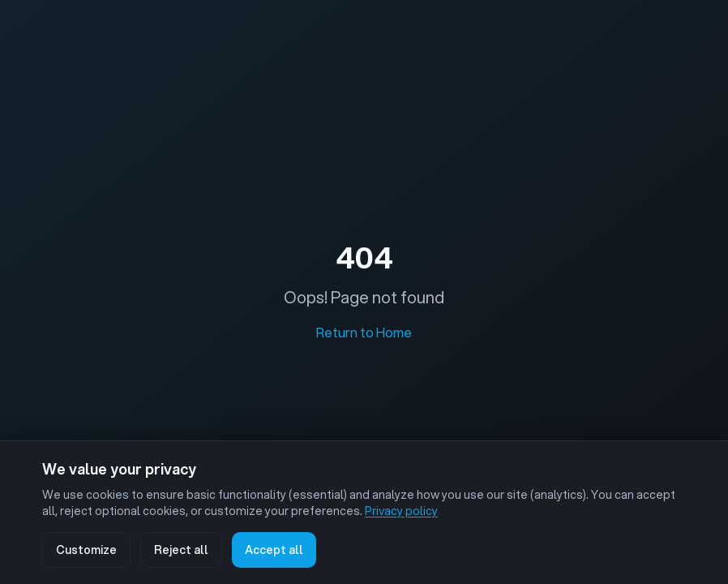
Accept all (274, 550)
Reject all (181, 550)
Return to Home (364, 332)
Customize (86, 550)
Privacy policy (401, 511)
